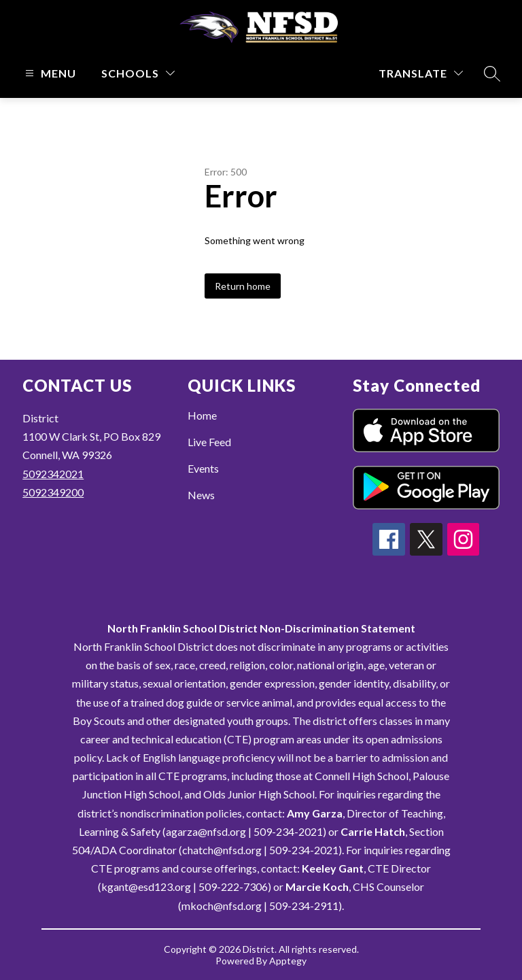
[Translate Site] (421, 73)
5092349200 (53, 492)
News (201, 495)
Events (203, 468)
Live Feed (209, 442)
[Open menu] (49, 73)
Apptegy (288, 961)
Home (202, 415)
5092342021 (53, 474)
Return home (243, 286)
